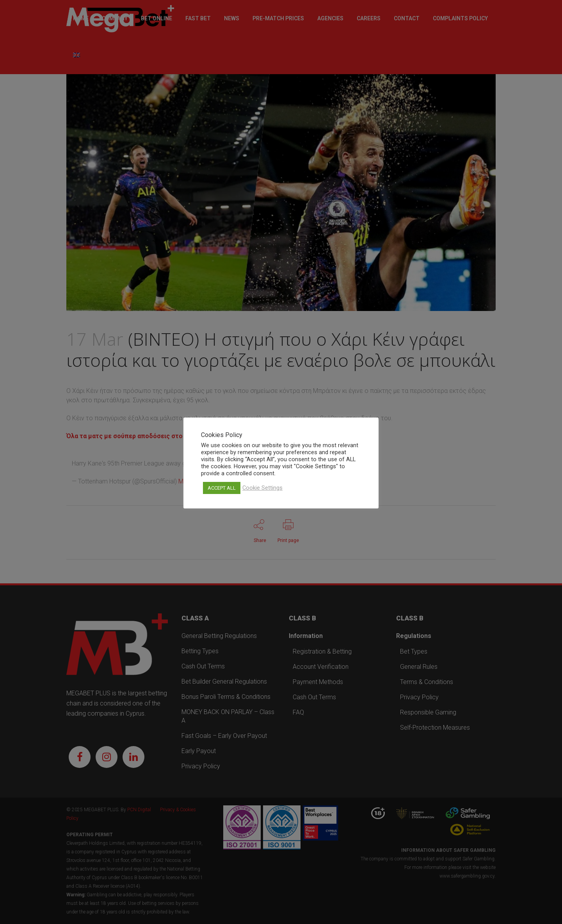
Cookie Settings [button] (262, 488)
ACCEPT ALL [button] (222, 488)
